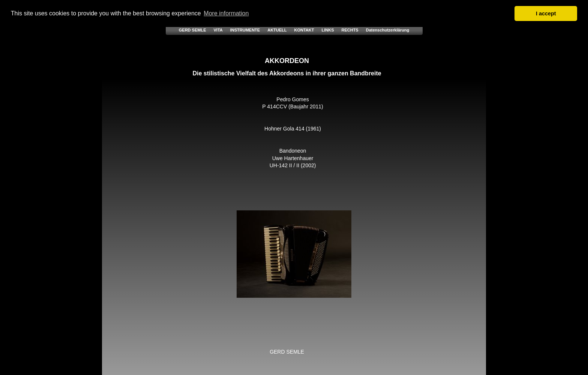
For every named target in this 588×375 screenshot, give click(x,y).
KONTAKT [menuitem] (304, 30)
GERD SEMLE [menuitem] (193, 30)
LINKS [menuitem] (328, 30)
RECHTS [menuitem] (350, 30)
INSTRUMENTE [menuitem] (245, 30)
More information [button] (226, 13)
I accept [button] (546, 13)
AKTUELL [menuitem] (277, 30)
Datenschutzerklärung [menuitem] (388, 30)
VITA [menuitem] (218, 30)
